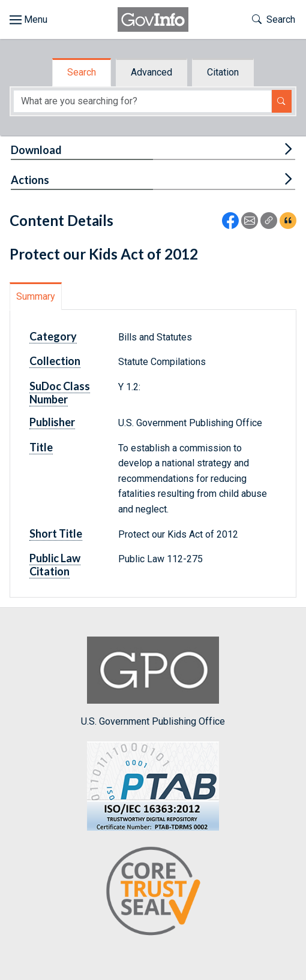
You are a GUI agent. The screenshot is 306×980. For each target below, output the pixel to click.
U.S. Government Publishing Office (153, 682)
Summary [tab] (36, 296)
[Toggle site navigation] (28, 20)
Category (53, 336)
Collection (55, 361)
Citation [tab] (223, 72)
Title (41, 447)
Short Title (56, 533)
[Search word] (142, 101)
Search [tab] (82, 72)
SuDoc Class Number (60, 393)
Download (36, 150)
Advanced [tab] (151, 72)
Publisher (52, 422)
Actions (30, 180)
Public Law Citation (55, 565)
